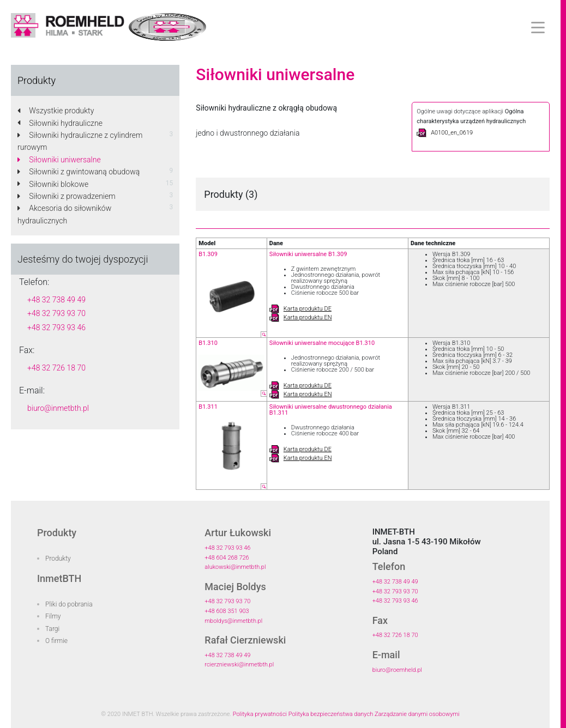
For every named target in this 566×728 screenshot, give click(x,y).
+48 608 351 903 (227, 611)
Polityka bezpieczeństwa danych (331, 714)
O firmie (56, 641)
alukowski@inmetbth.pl (235, 567)
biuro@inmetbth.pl (58, 408)
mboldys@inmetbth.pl (233, 621)
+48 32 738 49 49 (56, 300)
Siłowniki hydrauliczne (60, 123)
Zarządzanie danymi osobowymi (417, 714)
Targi (52, 629)
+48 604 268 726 (227, 558)
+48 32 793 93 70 (56, 313)
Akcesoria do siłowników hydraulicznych (64, 214)
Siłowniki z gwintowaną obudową (79, 172)
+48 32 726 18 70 (56, 368)
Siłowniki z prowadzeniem (67, 196)
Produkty (58, 559)
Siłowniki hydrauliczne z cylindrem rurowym (80, 141)
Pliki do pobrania (69, 604)
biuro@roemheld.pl (397, 670)
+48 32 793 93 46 (56, 327)
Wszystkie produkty (56, 111)
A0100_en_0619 (445, 133)
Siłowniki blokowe (53, 184)
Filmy (53, 616)
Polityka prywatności (260, 714)
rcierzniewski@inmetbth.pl (239, 665)
